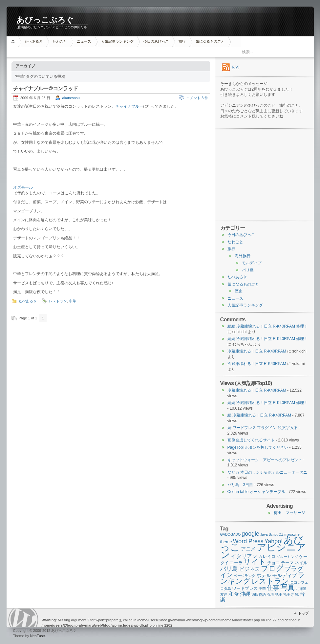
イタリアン (244, 556)
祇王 (279, 594)
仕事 (273, 588)
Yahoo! (274, 541)
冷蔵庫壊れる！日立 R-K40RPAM (257, 351)
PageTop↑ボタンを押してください (258, 447)
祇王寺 (289, 594)
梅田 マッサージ (289, 513)
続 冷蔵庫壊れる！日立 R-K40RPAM (259, 415)
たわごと (60, 41)
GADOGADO (231, 534)
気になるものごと (210, 41)
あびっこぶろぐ (45, 20)
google (250, 534)
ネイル (301, 563)
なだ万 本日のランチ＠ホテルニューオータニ (267, 472)
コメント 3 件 (197, 98)
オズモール (23, 187)
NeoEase (37, 636)
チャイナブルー (129, 106)
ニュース (84, 41)
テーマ (287, 563)
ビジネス (249, 569)
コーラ (236, 563)
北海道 (301, 589)
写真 (288, 587)
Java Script (269, 534)
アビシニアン (263, 551)
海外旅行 (243, 256)
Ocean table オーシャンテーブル (256, 492)
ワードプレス (245, 588)
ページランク (245, 576)
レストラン (58, 301)
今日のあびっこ (156, 41)
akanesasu (71, 98)
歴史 (239, 291)
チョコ (274, 563)
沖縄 (245, 594)
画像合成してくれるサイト (251, 440)
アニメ (248, 549)
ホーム (14, 42)
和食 (234, 594)
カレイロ (267, 557)
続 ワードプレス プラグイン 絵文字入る (263, 428)
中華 (73, 301)
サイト (255, 562)
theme (226, 542)
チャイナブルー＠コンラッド (46, 88)
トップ (303, 613)
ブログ (272, 568)
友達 (224, 594)
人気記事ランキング (117, 41)
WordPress (23, 618)
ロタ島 (226, 589)
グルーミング (287, 557)
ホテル (264, 575)
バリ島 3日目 (240, 485)
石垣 (270, 594)
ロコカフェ (299, 582)
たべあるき (34, 41)
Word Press (248, 541)
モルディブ (252, 263)
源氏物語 (259, 594)
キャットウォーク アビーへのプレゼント (265, 460)
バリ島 (248, 270)
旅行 (182, 41)
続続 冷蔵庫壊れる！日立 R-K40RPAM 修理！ (268, 326)
